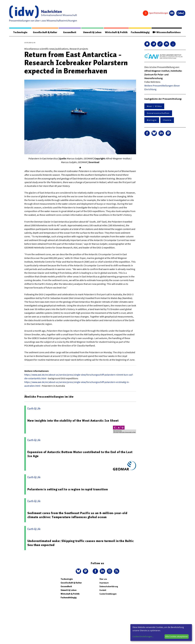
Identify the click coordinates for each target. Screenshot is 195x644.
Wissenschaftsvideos (167, 32)
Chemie (167, 120)
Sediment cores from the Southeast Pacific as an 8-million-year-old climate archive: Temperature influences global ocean (77, 515)
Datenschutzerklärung (109, 587)
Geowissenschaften (158, 113)
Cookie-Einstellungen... (143, 636)
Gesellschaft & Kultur (45, 32)
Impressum (104, 583)
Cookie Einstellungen (108, 594)
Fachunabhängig (140, 32)
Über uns (103, 579)
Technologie (20, 32)
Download (94, 162)
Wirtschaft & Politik (116, 32)
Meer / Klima (154, 106)
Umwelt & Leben (92, 32)
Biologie (152, 120)
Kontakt (103, 590)
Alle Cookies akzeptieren (177, 636)
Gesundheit (70, 32)
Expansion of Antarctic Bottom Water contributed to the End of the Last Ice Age (80, 454)
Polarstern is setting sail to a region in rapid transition (68, 489)
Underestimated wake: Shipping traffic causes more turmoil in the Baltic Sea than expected (81, 543)
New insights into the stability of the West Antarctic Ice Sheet (73, 421)
